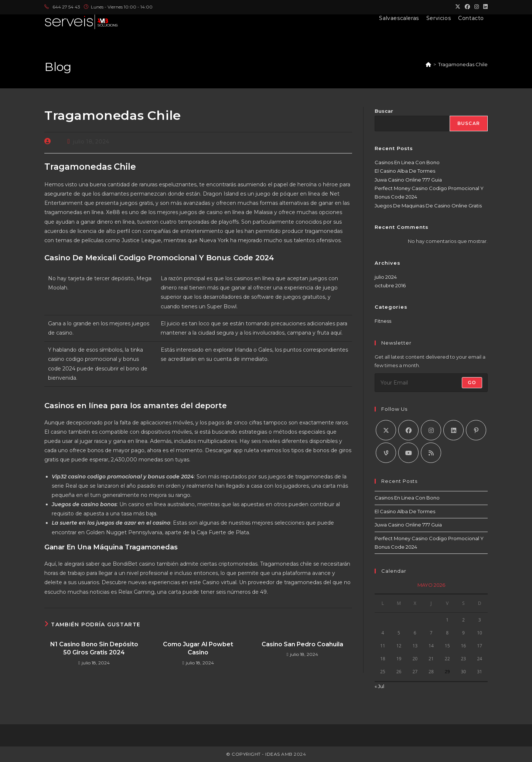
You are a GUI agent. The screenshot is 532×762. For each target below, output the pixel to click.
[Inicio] (428, 64)
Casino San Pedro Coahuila (302, 644)
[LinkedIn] (453, 430)
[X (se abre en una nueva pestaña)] (458, 7)
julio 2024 (386, 277)
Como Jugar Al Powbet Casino (198, 648)
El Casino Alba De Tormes (405, 171)
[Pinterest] (476, 430)
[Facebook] (408, 430)
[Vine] (386, 453)
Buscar (384, 111)
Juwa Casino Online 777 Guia (408, 180)
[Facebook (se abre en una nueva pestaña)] (467, 7)
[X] (386, 430)
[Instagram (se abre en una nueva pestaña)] (477, 7)
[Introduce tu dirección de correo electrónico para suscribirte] (431, 383)
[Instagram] (431, 430)
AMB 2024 (293, 754)
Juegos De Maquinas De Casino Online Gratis (428, 206)
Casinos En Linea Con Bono (407, 162)
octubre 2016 (390, 285)
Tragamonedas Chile (463, 64)
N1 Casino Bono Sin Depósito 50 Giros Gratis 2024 (94, 648)
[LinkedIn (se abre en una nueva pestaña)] (484, 7)
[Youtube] (408, 453)
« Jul (379, 686)
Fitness (383, 321)
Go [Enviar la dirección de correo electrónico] (472, 382)
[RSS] (431, 453)
